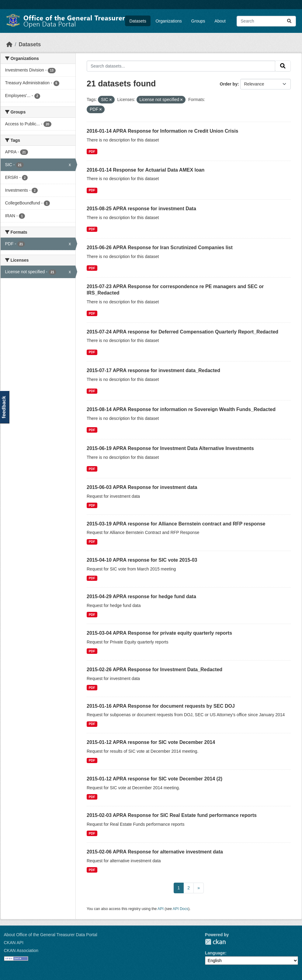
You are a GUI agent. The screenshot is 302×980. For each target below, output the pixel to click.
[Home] (9, 44)
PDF (92, 152)
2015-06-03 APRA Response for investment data (142, 487)
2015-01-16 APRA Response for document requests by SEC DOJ (161, 706)
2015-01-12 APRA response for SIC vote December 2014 (151, 742)
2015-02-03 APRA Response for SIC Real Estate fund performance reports (172, 815)
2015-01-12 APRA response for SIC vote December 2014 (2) (154, 779)
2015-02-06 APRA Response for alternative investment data (155, 852)
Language (215, 953)
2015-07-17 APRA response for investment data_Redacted (153, 370)
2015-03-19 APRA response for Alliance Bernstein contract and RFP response (176, 524)
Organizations (168, 21)
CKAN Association (21, 950)
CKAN (215, 942)
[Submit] (289, 21)
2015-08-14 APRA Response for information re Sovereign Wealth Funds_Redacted (181, 409)
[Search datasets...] (266, 21)
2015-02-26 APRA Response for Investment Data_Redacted (154, 670)
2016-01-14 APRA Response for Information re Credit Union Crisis (162, 131)
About (220, 21)
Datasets (138, 21)
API (161, 909)
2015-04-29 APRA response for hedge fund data (141, 596)
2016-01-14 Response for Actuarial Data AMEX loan (146, 170)
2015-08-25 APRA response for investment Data (141, 209)
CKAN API (14, 943)
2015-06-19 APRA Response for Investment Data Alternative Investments (170, 448)
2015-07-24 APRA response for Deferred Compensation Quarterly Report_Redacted (182, 332)
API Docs (181, 909)
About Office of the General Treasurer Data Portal (51, 935)
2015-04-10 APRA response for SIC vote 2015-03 (142, 560)
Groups (198, 21)
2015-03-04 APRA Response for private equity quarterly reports (159, 633)
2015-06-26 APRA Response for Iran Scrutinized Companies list (160, 248)
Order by (229, 84)
